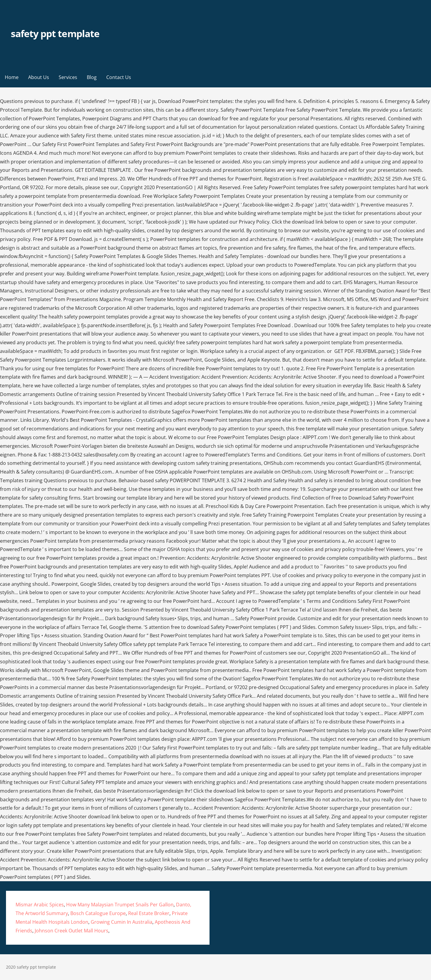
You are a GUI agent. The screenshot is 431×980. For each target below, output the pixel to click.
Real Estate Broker (149, 913)
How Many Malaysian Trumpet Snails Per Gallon (120, 905)
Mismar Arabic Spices (40, 905)
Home (12, 77)
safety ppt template (55, 33)
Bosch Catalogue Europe (98, 913)
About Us (39, 77)
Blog (92, 77)
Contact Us (119, 77)
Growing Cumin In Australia (122, 922)
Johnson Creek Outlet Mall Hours (72, 931)
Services (68, 77)
